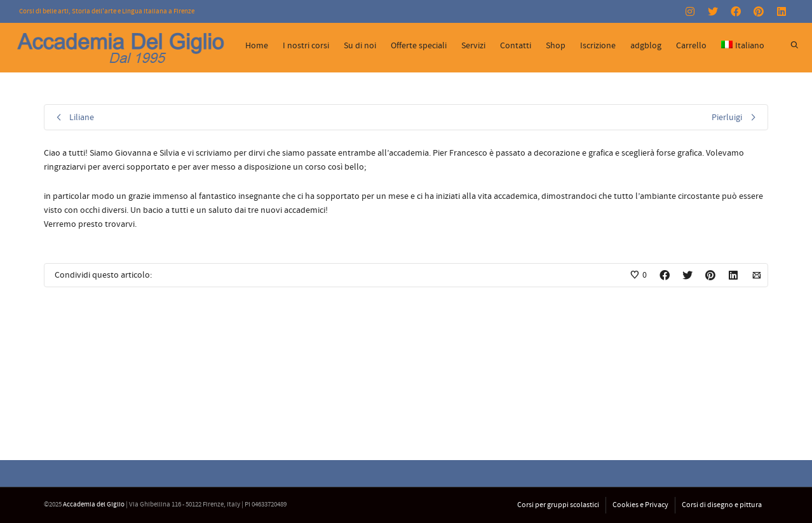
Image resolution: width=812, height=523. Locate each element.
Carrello (691, 46)
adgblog (646, 46)
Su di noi (360, 46)
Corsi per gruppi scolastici (558, 505)
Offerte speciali (419, 46)
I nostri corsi (306, 46)
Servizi (473, 46)
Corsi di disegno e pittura (722, 505)
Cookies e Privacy (640, 505)
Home (257, 46)
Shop (556, 46)
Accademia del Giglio (94, 505)
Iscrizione (598, 46)
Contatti (516, 46)
